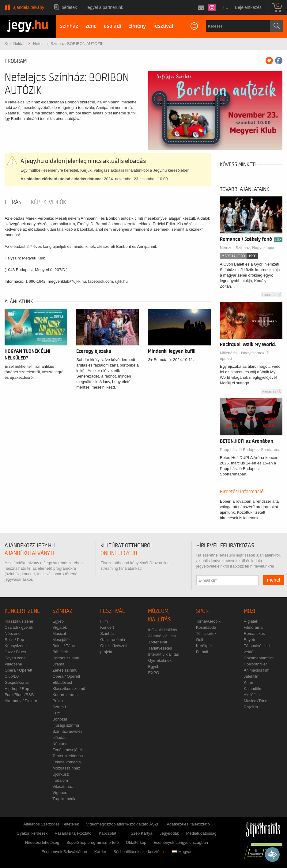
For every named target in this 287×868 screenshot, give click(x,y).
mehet (274, 580)
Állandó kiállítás (162, 636)
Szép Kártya (142, 833)
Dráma (58, 664)
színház (69, 26)
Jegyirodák (169, 833)
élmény (137, 26)
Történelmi (157, 642)
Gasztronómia (113, 640)
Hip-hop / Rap (17, 689)
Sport (204, 611)
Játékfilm (252, 676)
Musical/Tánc (256, 701)
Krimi (57, 713)
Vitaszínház (63, 786)
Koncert (107, 627)
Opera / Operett (18, 670)
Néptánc (60, 744)
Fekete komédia (67, 762)
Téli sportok (206, 633)
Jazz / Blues (15, 652)
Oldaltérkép (136, 842)
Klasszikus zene (19, 621)
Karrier (100, 852)
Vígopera (60, 793)
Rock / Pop (14, 640)
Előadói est (62, 682)
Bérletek (69, 7)
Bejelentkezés (248, 7)
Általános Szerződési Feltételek (51, 824)
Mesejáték (61, 640)
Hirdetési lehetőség (42, 842)
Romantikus (254, 633)
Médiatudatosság (201, 833)
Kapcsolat (107, 833)
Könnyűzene (16, 646)
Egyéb (58, 621)
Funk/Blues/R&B (19, 695)
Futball (202, 652)
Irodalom (60, 780)
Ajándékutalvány (29, 7)
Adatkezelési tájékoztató (188, 824)
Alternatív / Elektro (21, 701)
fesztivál (163, 26)
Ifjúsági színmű (66, 725)
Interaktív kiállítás (163, 654)
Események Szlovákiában (64, 852)
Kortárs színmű (66, 658)
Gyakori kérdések (32, 833)
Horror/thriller (255, 664)
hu (226, 7)
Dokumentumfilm (259, 658)
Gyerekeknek (160, 660)
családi (112, 26)
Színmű (59, 707)
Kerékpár (204, 646)
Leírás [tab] (13, 202)
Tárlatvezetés (160, 648)
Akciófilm (252, 695)
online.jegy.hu (119, 553)
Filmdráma (253, 627)
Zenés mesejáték (68, 750)
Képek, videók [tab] (49, 202)
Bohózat (60, 719)
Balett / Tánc (64, 646)
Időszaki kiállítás (162, 630)
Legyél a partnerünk (105, 7)
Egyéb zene (15, 658)
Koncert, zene (22, 611)
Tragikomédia (64, 799)
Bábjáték (60, 652)
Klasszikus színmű (69, 689)
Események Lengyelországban (181, 842)
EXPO (153, 673)
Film (104, 621)
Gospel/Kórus (17, 682)
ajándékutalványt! (29, 553)
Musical (59, 633)
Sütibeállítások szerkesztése (138, 852)
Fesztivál (113, 611)
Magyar (182, 852)
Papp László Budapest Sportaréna (250, 450)
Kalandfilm (253, 689)
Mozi (249, 611)
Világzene (13, 664)
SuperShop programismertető (93, 842)
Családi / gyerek (19, 627)
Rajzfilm (251, 707)
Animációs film (257, 670)
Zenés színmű (65, 670)
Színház (62, 611)
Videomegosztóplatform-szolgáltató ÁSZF (123, 824)
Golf (200, 640)
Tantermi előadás (68, 756)
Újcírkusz (60, 774)
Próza (58, 701)
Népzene (13, 633)
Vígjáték (60, 627)
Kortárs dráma (65, 695)
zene (91, 26)
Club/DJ (12, 676)
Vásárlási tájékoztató (73, 833)
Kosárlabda (206, 627)
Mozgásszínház (66, 768)
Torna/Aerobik (208, 621)
